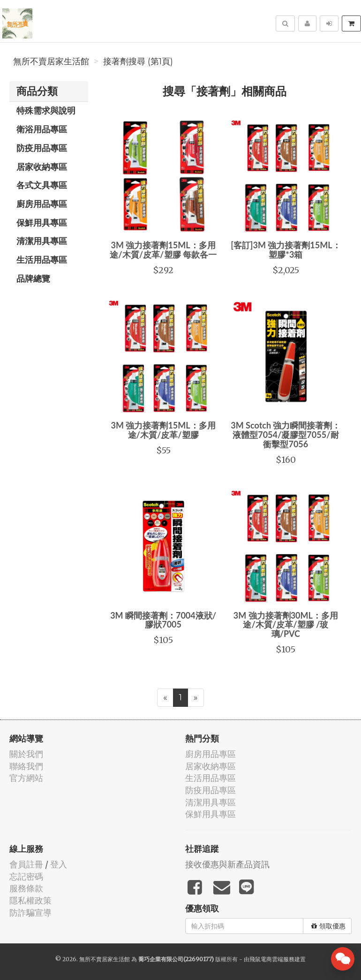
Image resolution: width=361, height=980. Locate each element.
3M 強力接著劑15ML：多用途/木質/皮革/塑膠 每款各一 (163, 250)
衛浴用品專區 (42, 129)
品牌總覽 (33, 278)
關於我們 (26, 754)
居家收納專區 (42, 167)
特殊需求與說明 (46, 110)
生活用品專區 (42, 260)
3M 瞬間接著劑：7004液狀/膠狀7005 (163, 620)
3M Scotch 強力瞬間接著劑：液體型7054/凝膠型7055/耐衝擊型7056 (286, 435)
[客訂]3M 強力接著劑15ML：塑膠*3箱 (286, 250)
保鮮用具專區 (42, 222)
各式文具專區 (42, 185)
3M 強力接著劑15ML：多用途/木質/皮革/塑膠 (163, 430)
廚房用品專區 (42, 204)
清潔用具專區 (42, 241)
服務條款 (26, 888)
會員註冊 (26, 864)
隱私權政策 (30, 900)
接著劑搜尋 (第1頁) (138, 61)
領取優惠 (328, 926)
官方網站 (26, 778)
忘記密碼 (26, 877)
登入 (59, 864)
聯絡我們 (26, 766)
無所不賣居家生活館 (51, 61)
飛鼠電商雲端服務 (272, 959)
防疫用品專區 (42, 148)
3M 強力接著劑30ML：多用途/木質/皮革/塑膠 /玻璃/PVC (286, 625)
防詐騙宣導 (30, 913)
